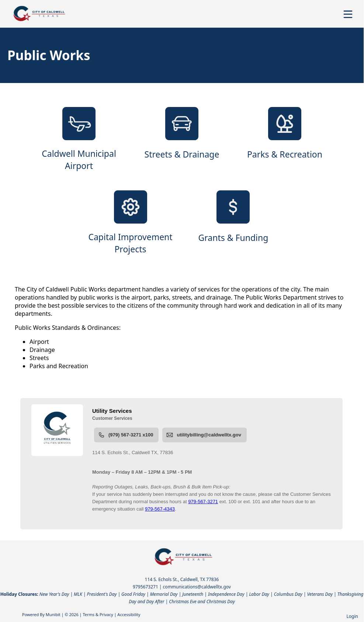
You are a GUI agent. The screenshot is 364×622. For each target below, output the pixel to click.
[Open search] (336, 17)
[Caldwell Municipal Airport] (79, 139)
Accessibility (129, 614)
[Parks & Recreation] (285, 139)
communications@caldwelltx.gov (197, 587)
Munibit (53, 614)
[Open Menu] (348, 14)
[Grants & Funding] (233, 223)
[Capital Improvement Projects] (130, 223)
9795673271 (145, 587)
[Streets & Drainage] (182, 139)
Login (352, 616)
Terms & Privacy (98, 614)
